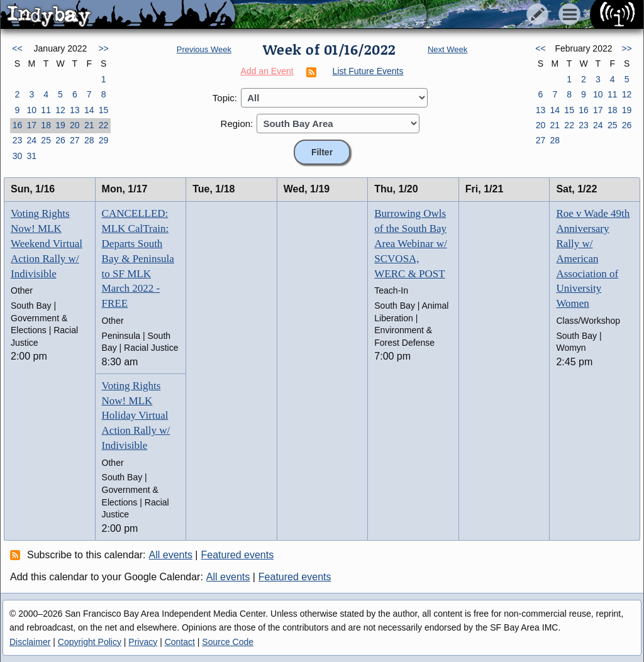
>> (103, 48)
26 (60, 140)
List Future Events (368, 71)
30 (18, 156)
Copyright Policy (90, 642)
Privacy (143, 642)
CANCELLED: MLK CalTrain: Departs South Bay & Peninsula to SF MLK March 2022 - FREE (138, 258)
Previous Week (204, 49)
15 (104, 110)
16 (18, 125)
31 (31, 156)
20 (75, 125)
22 (104, 125)
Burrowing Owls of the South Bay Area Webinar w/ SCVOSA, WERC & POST (410, 243)
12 (60, 110)
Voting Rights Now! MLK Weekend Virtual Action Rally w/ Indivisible (47, 243)
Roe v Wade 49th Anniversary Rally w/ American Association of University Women (593, 258)
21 (89, 125)
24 (31, 140)
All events (171, 555)
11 (46, 110)
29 (104, 140)
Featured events (238, 555)
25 (46, 140)
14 (89, 110)
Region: (237, 124)
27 (75, 140)
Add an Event (267, 71)
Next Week (447, 49)
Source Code (228, 642)
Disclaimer (30, 642)
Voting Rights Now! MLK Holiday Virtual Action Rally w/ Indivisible (136, 416)
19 (60, 125)
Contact (180, 642)
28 (89, 140)
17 (31, 125)
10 (31, 110)
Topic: (225, 98)
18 (46, 125)
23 (18, 140)
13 (75, 110)
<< (17, 48)
